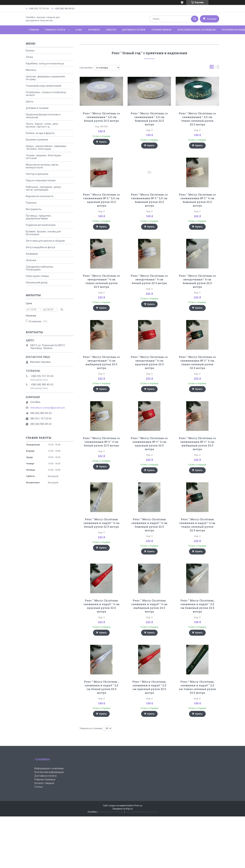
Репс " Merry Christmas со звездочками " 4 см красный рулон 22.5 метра (149, 362)
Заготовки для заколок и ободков (45, 241)
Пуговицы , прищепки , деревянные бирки (39, 217)
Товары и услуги (55, 30)
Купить (103, 142)
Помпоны (31, 203)
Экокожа (31, 260)
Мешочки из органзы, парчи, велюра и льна (42, 166)
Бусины (30, 51)
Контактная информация (49, 772)
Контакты (94, 30)
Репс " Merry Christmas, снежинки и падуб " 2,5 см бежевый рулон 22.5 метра (197, 606)
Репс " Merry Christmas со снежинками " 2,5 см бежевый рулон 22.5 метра (149, 119)
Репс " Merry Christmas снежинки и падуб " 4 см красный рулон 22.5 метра (101, 606)
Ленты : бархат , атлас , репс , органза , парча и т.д (42, 125)
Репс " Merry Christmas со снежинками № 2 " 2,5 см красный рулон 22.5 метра (101, 200)
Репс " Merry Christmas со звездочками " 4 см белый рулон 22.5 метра (149, 279)
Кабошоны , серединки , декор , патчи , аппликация (44, 188)
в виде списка (217, 68)
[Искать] (195, 19)
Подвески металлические (41, 225)
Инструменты (34, 209)
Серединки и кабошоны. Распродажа (40, 268)
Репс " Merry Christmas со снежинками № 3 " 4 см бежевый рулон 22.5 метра (197, 200)
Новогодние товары (37, 276)
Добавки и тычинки (37, 108)
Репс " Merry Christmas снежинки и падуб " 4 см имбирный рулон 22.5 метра (149, 606)
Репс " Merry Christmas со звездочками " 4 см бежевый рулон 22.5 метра (197, 281)
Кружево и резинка (37, 140)
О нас (79, 30)
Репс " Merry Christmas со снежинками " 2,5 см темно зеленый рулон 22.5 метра (197, 119)
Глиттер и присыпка (37, 174)
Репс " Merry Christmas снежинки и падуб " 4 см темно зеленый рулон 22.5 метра (197, 525)
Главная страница (45, 779)
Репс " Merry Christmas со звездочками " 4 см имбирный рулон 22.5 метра (101, 362)
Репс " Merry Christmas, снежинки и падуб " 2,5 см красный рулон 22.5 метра (149, 687)
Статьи (39, 787)
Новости (111, 30)
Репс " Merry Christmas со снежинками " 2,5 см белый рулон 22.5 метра (101, 117)
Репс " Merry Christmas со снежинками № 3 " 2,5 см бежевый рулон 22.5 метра (149, 200)
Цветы (30, 102)
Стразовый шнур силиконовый (43, 86)
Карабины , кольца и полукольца (45, 63)
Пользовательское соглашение (197, 30)
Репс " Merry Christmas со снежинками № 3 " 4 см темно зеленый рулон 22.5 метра (197, 362)
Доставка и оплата (134, 30)
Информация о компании (49, 768)
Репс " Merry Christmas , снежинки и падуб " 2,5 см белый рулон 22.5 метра (101, 687)
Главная (34, 30)
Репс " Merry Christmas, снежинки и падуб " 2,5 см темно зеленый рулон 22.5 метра (197, 687)
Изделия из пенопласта (39, 196)
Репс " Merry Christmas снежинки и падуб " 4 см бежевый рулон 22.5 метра (149, 525)
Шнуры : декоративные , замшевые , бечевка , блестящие (46, 147)
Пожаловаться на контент (111, 812)
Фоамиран (32, 254)
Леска (29, 57)
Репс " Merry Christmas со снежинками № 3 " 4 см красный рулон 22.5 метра (149, 444)
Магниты (31, 70)
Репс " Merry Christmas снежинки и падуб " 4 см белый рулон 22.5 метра (101, 523)
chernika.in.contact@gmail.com (48, 408)
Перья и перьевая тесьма (41, 180)
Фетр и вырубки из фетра (40, 247)
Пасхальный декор (37, 282)
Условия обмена (161, 30)
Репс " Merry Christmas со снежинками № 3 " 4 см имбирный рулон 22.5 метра (197, 444)
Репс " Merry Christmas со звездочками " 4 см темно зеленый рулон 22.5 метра (101, 281)
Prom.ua (138, 806)
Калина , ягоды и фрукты (40, 133)
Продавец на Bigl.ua (123, 809)
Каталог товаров (44, 783)
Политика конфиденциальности (141, 812)
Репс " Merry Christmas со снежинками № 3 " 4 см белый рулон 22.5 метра (101, 442)
